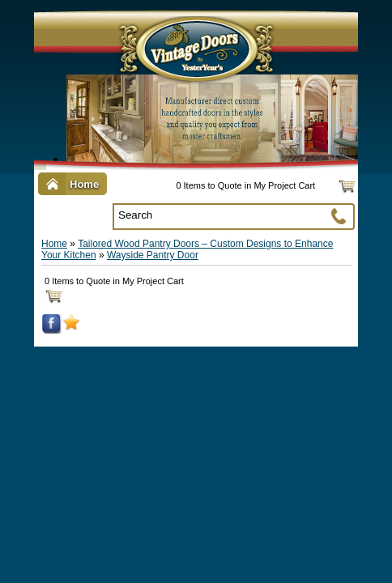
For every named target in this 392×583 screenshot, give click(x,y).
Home (54, 244)
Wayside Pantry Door (153, 255)
